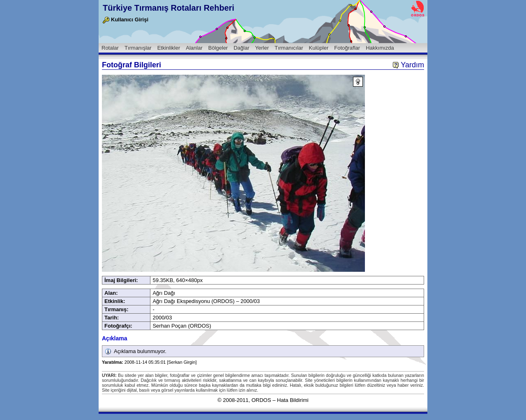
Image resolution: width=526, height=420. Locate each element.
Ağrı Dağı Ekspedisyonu (181, 301)
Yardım (408, 65)
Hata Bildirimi (293, 400)
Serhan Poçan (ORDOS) (182, 326)
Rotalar (110, 48)
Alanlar (194, 48)
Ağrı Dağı (164, 293)
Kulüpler (319, 48)
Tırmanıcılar (289, 48)
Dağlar (241, 48)
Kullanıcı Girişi (126, 20)
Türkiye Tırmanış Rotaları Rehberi (168, 8)
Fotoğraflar (347, 48)
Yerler (262, 48)
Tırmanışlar (138, 48)
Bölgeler (218, 48)
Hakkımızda (380, 48)
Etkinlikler (169, 48)
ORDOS (261, 400)
